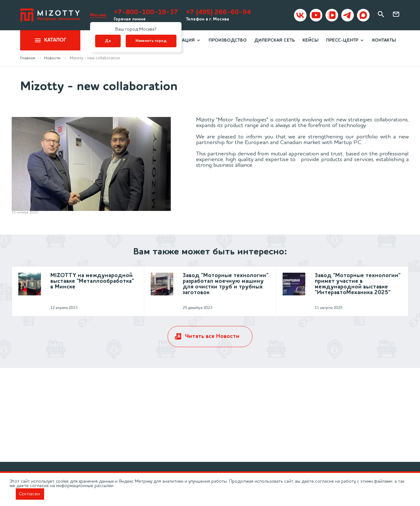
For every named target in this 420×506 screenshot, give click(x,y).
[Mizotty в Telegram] (348, 15)
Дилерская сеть (275, 40)
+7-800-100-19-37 (146, 12)
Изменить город (151, 41)
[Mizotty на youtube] (316, 15)
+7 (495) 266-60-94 (218, 12)
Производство (228, 40)
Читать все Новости (212, 336)
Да (108, 41)
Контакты (384, 40)
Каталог (50, 40)
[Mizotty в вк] (300, 15)
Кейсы (311, 40)
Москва (98, 15)
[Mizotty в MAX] (363, 15)
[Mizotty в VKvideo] (332, 15)
